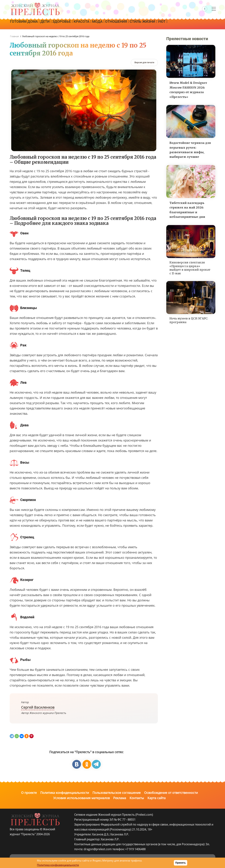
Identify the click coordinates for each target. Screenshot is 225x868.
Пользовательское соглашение (117, 793)
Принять (180, 863)
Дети (50, 24)
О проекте (29, 793)
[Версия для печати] (144, 62)
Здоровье (70, 24)
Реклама (120, 798)
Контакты (137, 798)
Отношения (133, 24)
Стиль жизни (162, 24)
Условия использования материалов (81, 798)
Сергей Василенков (38, 707)
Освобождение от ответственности (171, 793)
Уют (184, 24)
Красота (93, 24)
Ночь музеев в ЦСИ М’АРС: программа (189, 320)
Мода (111, 24)
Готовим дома (26, 24)
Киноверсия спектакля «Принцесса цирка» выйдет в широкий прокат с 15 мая (190, 268)
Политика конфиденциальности (65, 793)
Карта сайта (157, 798)
